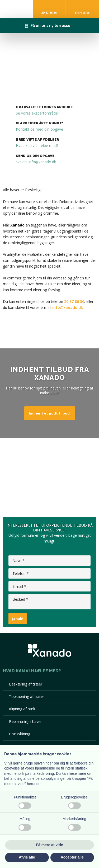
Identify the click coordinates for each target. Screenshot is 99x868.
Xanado (17, 225)
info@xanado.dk (68, 307)
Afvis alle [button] (27, 857)
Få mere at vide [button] (50, 845)
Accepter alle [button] (72, 857)
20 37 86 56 (74, 301)
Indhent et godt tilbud (49, 413)
